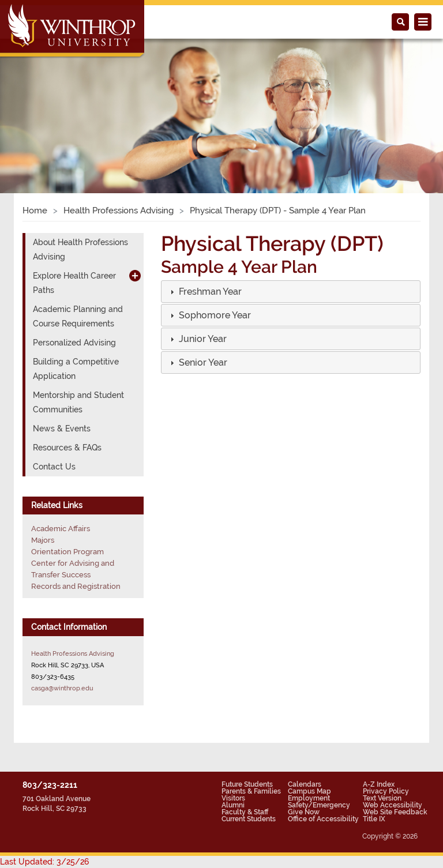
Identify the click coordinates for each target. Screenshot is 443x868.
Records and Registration (76, 586)
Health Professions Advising (119, 211)
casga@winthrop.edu (62, 688)
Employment (309, 798)
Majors (43, 540)
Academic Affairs (61, 529)
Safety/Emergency (319, 805)
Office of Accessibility (323, 819)
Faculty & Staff (245, 812)
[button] (209, 292)
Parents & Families (251, 791)
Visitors (233, 798)
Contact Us (54, 467)
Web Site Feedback (395, 812)
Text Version (382, 798)
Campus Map (309, 791)
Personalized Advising (74, 343)
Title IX (374, 819)
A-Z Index (379, 784)
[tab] (291, 292)
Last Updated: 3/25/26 (44, 862)
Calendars (305, 784)
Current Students (249, 819)
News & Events (62, 429)
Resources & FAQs (67, 448)
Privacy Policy (386, 791)
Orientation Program (67, 552)
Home (35, 211)
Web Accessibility (393, 805)
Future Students (247, 784)
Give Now (304, 812)
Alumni (233, 805)
